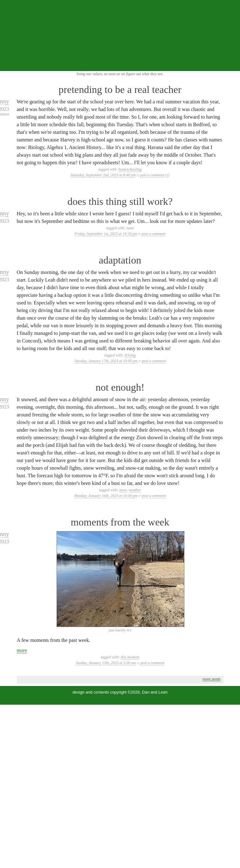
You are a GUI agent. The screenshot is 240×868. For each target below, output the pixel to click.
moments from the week (120, 522)
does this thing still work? (120, 201)
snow (123, 490)
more (22, 650)
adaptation (120, 260)
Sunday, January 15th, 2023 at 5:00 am (106, 663)
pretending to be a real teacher (120, 89)
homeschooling (130, 169)
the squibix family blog (120, 35)
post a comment (152, 175)
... (231, 64)
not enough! (120, 387)
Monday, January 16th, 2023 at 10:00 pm (106, 496)
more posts (212, 679)
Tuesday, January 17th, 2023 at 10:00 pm (106, 361)
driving (130, 355)
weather (135, 490)
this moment (130, 657)
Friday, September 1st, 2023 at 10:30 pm (106, 234)
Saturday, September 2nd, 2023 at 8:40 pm (103, 175)
